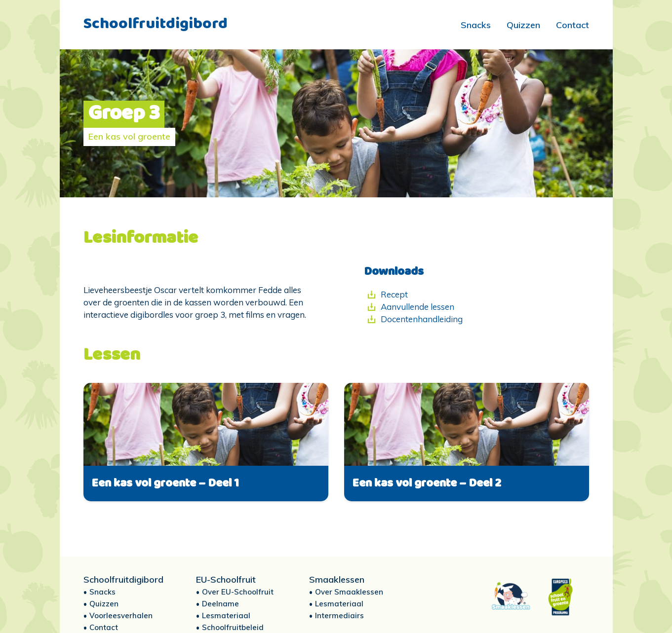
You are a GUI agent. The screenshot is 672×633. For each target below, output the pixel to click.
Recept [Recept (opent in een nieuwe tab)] (394, 294)
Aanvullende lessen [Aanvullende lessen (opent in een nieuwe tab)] (417, 307)
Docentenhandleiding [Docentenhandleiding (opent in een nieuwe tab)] (422, 319)
